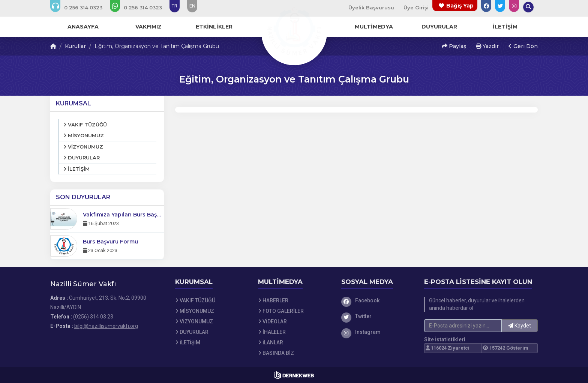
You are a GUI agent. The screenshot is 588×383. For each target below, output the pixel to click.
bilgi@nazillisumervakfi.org (106, 326)
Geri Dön (523, 46)
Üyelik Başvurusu (371, 8)
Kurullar (75, 46)
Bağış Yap (460, 6)
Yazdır (487, 46)
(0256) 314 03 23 (93, 317)
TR (175, 6)
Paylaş (454, 46)
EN (192, 6)
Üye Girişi (416, 8)
